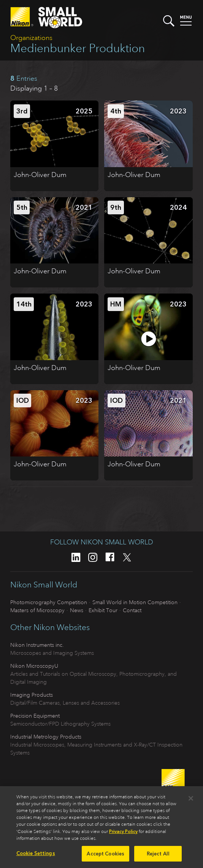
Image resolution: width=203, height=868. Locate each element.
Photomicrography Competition (49, 602)
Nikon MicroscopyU (34, 666)
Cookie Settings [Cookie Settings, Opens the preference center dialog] (36, 856)
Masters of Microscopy (37, 610)
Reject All (158, 856)
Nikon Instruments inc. (37, 645)
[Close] (191, 801)
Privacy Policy (123, 834)
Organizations (31, 38)
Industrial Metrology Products (46, 737)
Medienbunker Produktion (78, 48)
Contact (132, 610)
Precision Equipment (35, 716)
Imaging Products (32, 695)
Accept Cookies (105, 856)
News (77, 610)
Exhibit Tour (103, 610)
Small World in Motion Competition (135, 602)
